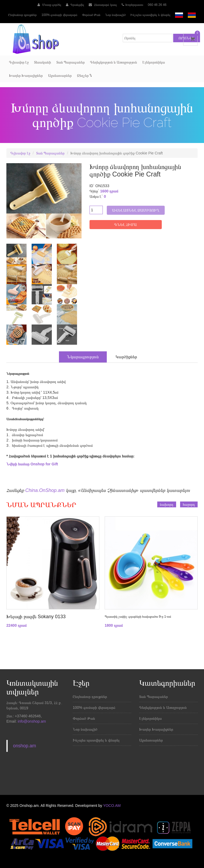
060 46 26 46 (157, 5)
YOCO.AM (112, 806)
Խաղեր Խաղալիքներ (26, 75)
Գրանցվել (75, 5)
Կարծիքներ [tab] (126, 357)
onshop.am (25, 746)
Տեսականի (42, 62)
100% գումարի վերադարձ (59, 15)
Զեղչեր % (84, 75)
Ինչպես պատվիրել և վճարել (150, 15)
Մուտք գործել (49, 5)
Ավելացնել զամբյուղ (136, 210)
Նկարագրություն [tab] (83, 357)
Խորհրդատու (132, 5)
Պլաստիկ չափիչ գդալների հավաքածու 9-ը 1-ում (138, 617)
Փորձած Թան (91, 15)
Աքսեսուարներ (60, 75)
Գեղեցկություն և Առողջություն (114, 62)
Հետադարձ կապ (103, 5)
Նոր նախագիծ (115, 15)
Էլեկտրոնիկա (154, 62)
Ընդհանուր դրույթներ (22, 15)
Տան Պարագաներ (71, 62)
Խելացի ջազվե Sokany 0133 (36, 617)
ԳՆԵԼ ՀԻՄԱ (126, 225)
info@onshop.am (31, 721)
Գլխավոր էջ (19, 62)
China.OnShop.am (45, 490)
